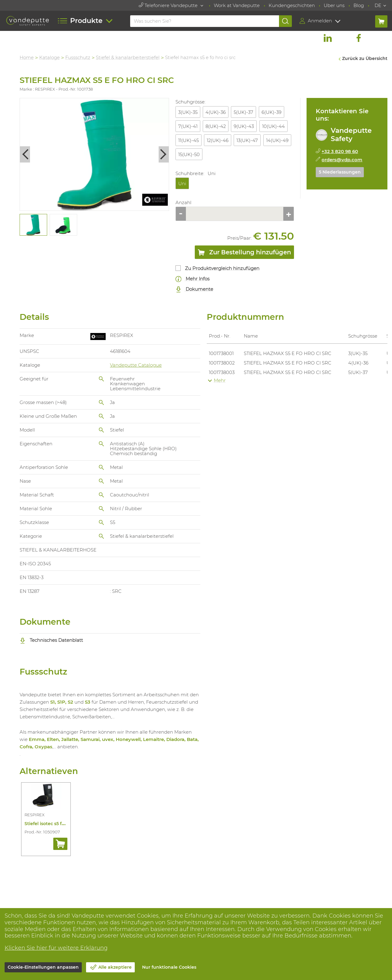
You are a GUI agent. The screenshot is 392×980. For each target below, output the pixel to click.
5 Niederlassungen (340, 172)
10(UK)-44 (273, 126)
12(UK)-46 (218, 140)
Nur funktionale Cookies (169, 967)
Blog (359, 5)
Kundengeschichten (292, 5)
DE (378, 5)
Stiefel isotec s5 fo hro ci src (55, 824)
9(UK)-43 (244, 126)
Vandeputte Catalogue (136, 365)
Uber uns (334, 5)
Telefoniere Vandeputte (169, 5)
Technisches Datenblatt (52, 640)
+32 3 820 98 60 (340, 151)
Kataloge (50, 57)
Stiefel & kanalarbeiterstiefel (128, 57)
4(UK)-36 (216, 112)
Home (27, 57)
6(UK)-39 (271, 112)
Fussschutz (78, 57)
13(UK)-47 (247, 140)
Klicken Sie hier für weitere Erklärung (56, 948)
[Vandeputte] (28, 21)
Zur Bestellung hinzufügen (244, 253)
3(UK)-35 (188, 112)
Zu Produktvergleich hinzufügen (222, 268)
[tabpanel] (33, 225)
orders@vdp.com (342, 160)
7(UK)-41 (188, 126)
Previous (25, 154)
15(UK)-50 (189, 154)
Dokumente (194, 289)
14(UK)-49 (277, 140)
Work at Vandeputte (237, 5)
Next (164, 154)
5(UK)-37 (244, 112)
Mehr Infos (193, 279)
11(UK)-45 (188, 140)
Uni (182, 183)
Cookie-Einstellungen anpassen (43, 967)
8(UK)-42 (216, 126)
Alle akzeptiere (115, 967)
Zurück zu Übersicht (365, 58)
